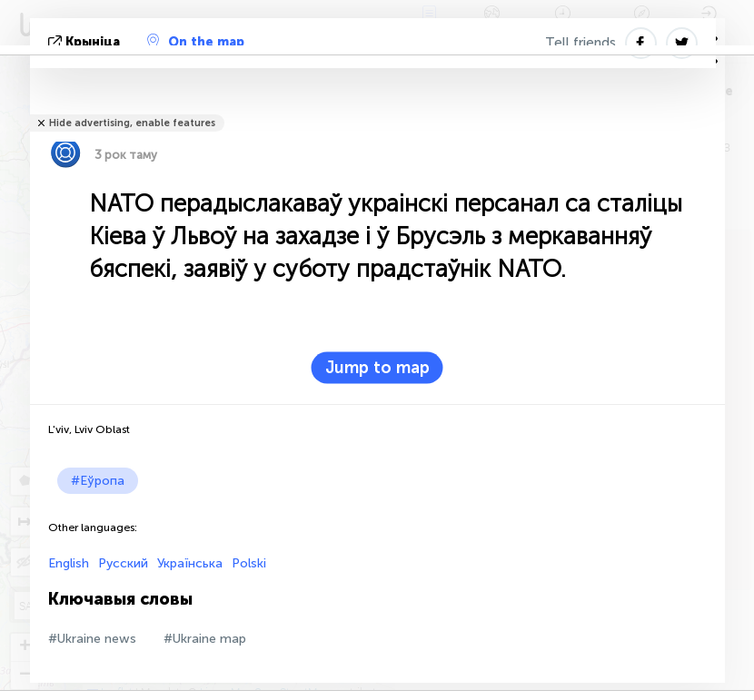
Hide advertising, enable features (132, 123)
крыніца (86, 42)
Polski (249, 563)
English (69, 563)
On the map (196, 42)
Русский (123, 563)
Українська (190, 563)
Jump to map (377, 368)
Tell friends (580, 43)
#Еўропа (98, 481)
